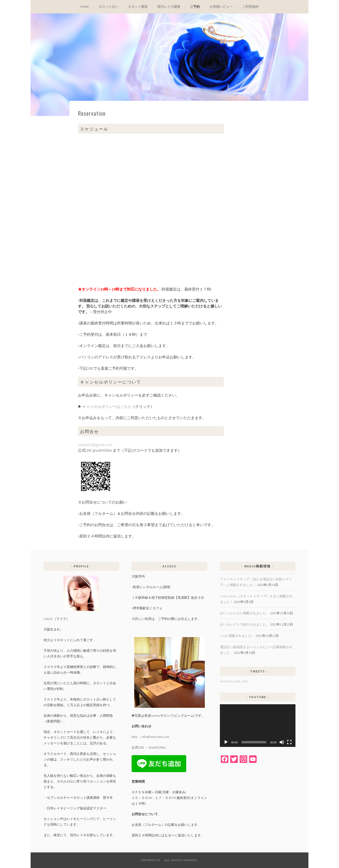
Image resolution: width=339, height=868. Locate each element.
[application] (258, 726)
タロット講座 (138, 7)
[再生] (226, 742)
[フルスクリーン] (289, 742)
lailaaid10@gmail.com (95, 445)
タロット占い (108, 7)
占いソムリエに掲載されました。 (245, 613)
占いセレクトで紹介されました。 (245, 624)
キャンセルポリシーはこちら (107, 406)
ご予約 (195, 7)
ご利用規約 (250, 7)
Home (85, 7)
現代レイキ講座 (169, 7)
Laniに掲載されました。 (237, 636)
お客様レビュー (221, 7)
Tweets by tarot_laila (234, 681)
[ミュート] (282, 742)
